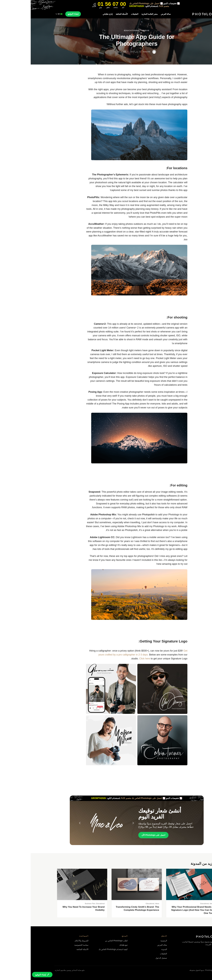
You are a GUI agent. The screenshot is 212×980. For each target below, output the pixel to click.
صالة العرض (135, 14)
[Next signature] (102, 823)
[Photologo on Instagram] (183, 950)
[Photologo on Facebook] (187, 950)
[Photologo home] (175, 14)
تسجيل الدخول (131, 958)
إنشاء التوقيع (42, 14)
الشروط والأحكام (51, 941)
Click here (114, 659)
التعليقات (104, 14)
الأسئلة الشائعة (91, 14)
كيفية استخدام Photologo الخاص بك (82, 949)
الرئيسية (133, 941)
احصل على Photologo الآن (123, 835)
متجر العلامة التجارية (119, 14)
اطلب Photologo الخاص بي (86, 941)
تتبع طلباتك (93, 945)
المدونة (133, 949)
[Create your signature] (12, 975)
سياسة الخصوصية (51, 945)
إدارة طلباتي (77, 14)
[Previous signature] (49, 823)
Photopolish (118, 515)
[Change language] (28, 14)
